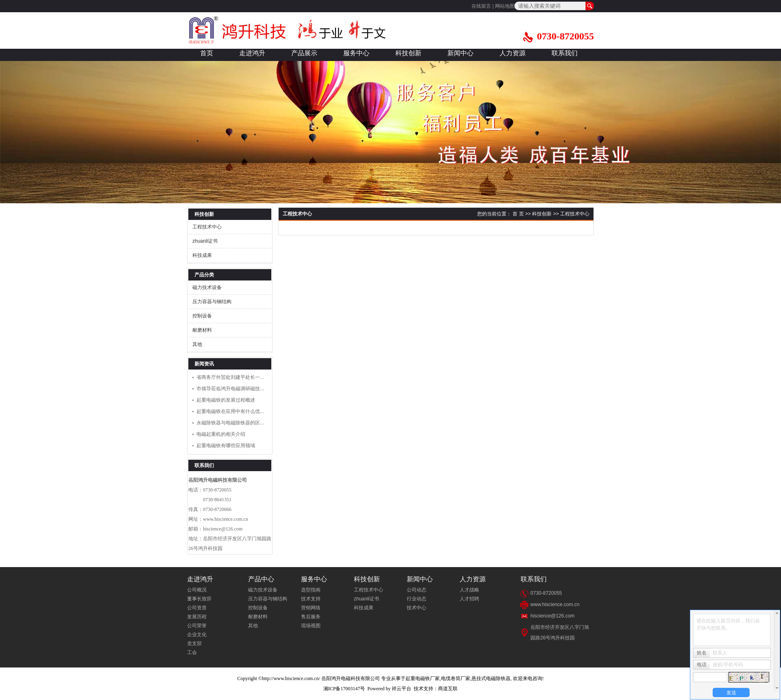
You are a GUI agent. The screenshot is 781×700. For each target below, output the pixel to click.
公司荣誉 (197, 626)
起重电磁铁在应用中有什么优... (230, 411)
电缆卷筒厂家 (456, 678)
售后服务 (311, 617)
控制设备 (202, 316)
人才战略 (469, 590)
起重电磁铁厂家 (423, 678)
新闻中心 (460, 53)
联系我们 (565, 53)
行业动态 (417, 599)
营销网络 (311, 608)
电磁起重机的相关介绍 (221, 434)
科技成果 (202, 255)
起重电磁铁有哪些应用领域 (226, 446)
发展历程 (197, 617)
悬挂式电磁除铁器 (491, 678)
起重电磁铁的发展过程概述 (226, 400)
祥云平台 (401, 689)
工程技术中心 (207, 227)
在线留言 (481, 6)
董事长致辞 (199, 599)
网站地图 (505, 6)
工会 (192, 652)
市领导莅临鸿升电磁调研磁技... (230, 389)
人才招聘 (469, 599)
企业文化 (197, 635)
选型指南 (311, 590)
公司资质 (197, 608)
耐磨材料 (202, 330)
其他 (197, 344)
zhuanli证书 (205, 241)
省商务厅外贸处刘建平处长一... (230, 377)
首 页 (518, 214)
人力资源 (513, 53)
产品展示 (304, 53)
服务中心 (356, 53)
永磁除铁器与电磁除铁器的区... (230, 423)
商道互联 (448, 689)
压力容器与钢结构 (212, 302)
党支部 (194, 643)
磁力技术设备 (207, 287)
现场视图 (311, 626)
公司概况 (197, 590)
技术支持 (311, 599)
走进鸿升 (252, 53)
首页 (207, 53)
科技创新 (408, 53)
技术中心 (417, 608)
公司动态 (417, 590)
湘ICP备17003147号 (344, 689)
